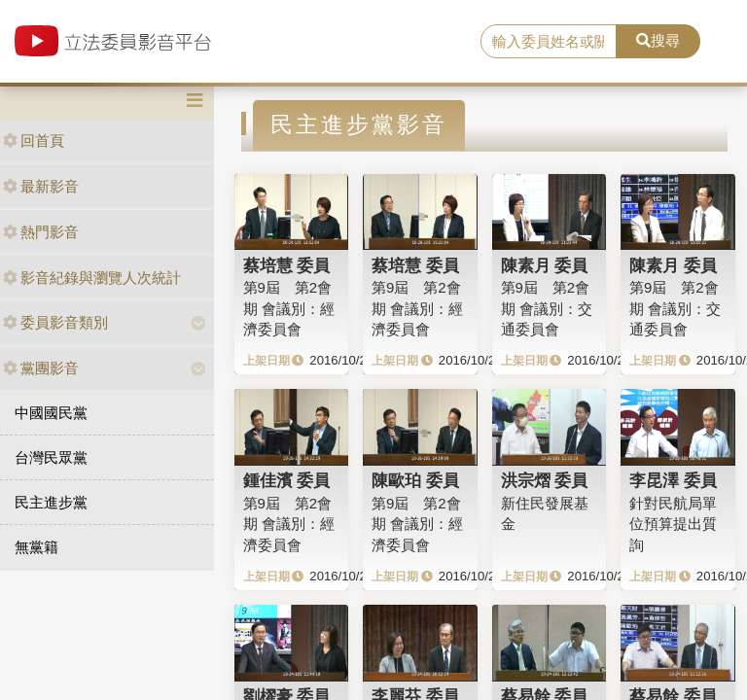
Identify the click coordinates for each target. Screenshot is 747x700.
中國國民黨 (51, 413)
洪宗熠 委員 (545, 480)
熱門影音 (41, 232)
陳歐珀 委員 (415, 480)
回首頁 (34, 140)
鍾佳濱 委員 (287, 480)
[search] (549, 42)
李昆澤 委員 (673, 480)
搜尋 (658, 40)
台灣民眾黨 (51, 457)
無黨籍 (36, 547)
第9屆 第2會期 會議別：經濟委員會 (289, 308)
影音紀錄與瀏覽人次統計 (92, 278)
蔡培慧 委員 (287, 265)
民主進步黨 (51, 502)
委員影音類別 (55, 322)
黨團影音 (41, 368)
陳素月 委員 (545, 265)
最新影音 (41, 186)
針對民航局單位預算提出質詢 (673, 524)
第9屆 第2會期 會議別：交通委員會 (547, 308)
